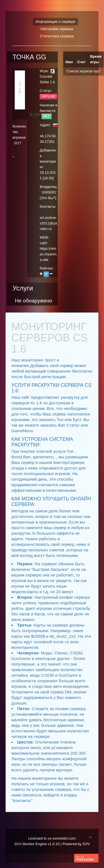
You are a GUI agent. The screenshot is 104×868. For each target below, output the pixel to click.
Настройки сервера (57, 29)
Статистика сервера (57, 36)
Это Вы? (48, 198)
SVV (86, 844)
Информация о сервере (55, 22)
